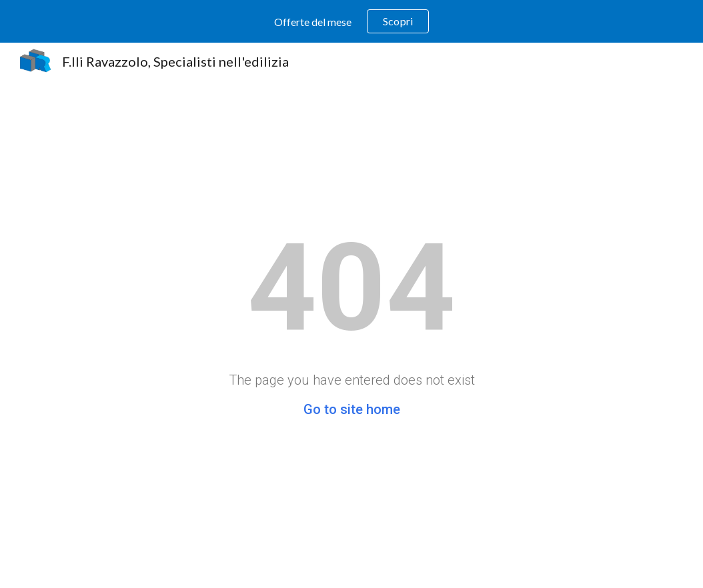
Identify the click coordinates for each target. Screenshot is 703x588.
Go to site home (352, 409)
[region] (351, 21)
